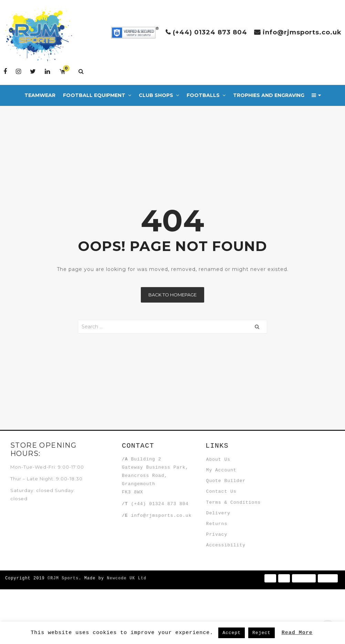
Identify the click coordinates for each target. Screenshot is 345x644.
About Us (223, 462)
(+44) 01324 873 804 (210, 32)
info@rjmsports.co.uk (302, 32)
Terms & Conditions (238, 530)
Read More (297, 632)
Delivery (223, 546)
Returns (221, 563)
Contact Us (226, 513)
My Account (226, 479)
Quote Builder (230, 496)
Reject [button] (262, 633)
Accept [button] (232, 633)
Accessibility (230, 597)
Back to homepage (172, 295)
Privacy (221, 580)
